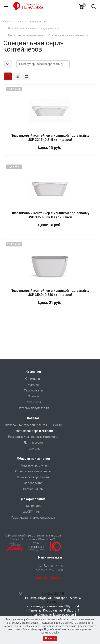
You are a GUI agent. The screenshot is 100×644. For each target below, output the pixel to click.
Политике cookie (50, 633)
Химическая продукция (33, 477)
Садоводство (33, 483)
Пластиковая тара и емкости (33, 431)
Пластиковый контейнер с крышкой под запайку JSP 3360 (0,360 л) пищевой (50, 215)
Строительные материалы (33, 471)
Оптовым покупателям (33, 408)
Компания (33, 372)
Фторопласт (33, 448)
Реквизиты (33, 402)
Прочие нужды (33, 489)
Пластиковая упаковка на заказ (33, 518)
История (33, 385)
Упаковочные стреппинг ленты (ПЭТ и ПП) (33, 425)
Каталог (33, 418)
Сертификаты (33, 390)
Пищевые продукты (33, 465)
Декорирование (33, 499)
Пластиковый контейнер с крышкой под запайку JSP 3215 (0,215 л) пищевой (50, 138)
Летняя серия (33, 443)
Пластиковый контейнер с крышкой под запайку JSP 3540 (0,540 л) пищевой (50, 293)
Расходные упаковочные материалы (33, 437)
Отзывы (33, 396)
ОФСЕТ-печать (33, 512)
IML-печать (33, 506)
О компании (33, 379)
